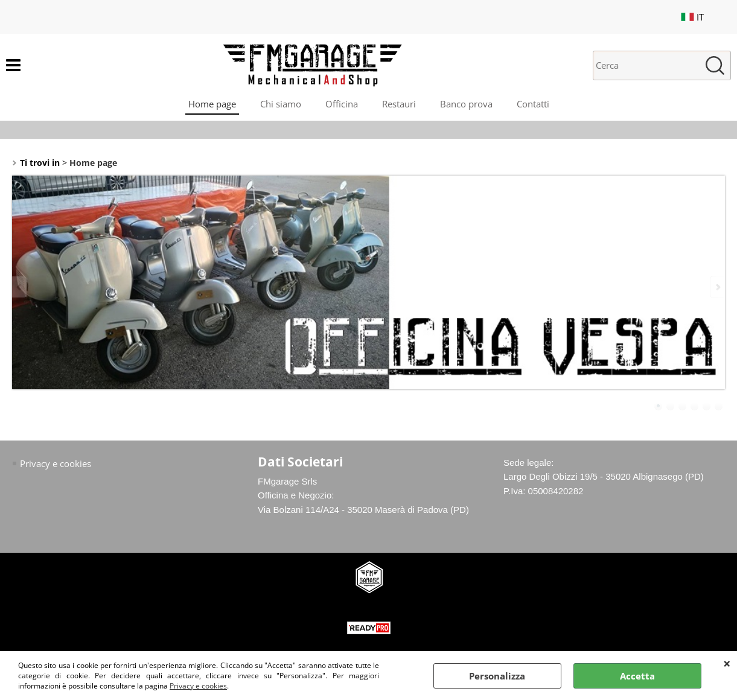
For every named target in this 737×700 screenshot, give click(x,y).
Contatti (533, 104)
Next (717, 287)
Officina (342, 104)
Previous (20, 287)
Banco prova (466, 104)
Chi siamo (281, 104)
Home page (212, 104)
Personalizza (497, 676)
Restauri (399, 104)
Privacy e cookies (198, 686)
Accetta (637, 676)
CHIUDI (727, 663)
